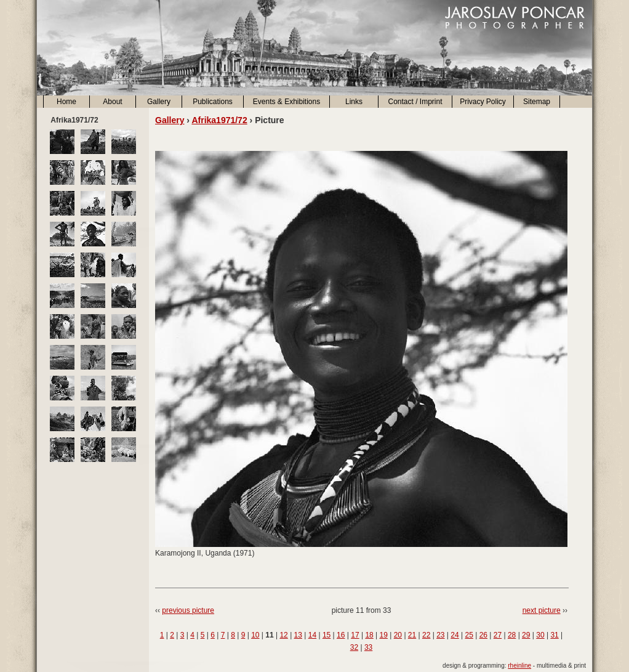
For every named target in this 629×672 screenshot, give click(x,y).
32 (354, 647)
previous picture (188, 610)
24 (455, 635)
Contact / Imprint (415, 102)
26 (483, 635)
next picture (542, 610)
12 (283, 635)
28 (512, 635)
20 (398, 635)
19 (384, 635)
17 (355, 635)
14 (312, 635)
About (112, 102)
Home (66, 102)
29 (526, 635)
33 (368, 647)
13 (298, 635)
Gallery (159, 102)
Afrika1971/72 (219, 120)
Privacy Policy (483, 102)
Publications (213, 102)
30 (540, 635)
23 (440, 635)
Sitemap (537, 102)
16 (341, 635)
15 (327, 635)
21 (412, 635)
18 (369, 635)
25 (469, 635)
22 (426, 635)
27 (498, 635)
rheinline (519, 666)
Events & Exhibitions (286, 102)
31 (554, 635)
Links (354, 102)
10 (255, 635)
